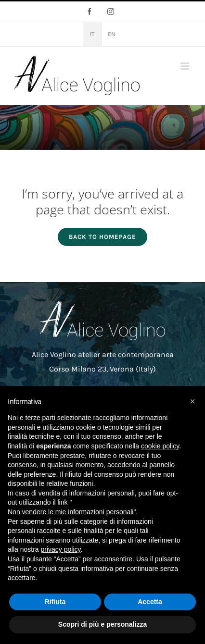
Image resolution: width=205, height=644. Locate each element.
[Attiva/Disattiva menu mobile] (186, 66)
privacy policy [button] (60, 549)
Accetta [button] (150, 602)
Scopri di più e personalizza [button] (102, 624)
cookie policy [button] (160, 446)
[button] (192, 401)
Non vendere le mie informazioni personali (70, 512)
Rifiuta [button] (55, 602)
